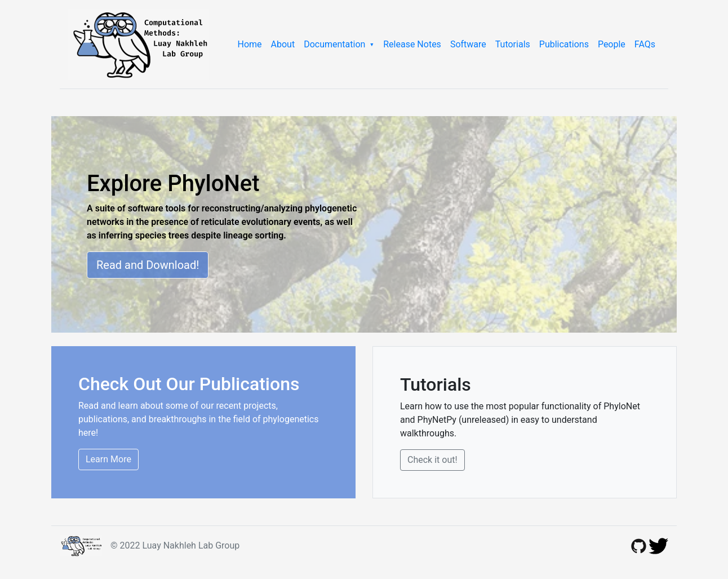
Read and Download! (148, 265)
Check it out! (432, 460)
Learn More (108, 459)
